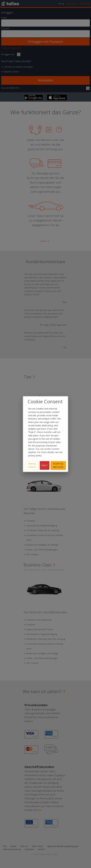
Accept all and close (58, 465)
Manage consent (32, 465)
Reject (45, 465)
